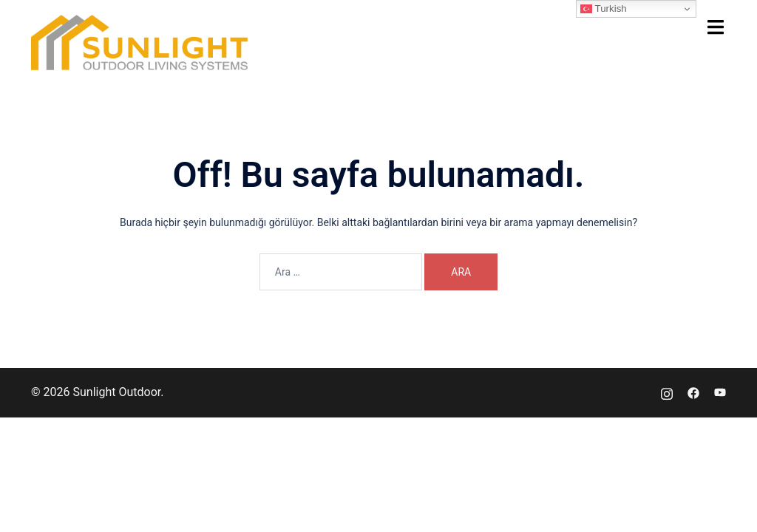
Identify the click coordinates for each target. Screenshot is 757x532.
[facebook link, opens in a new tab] (693, 392)
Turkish (604, 9)
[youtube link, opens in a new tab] (720, 392)
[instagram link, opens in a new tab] (667, 392)
